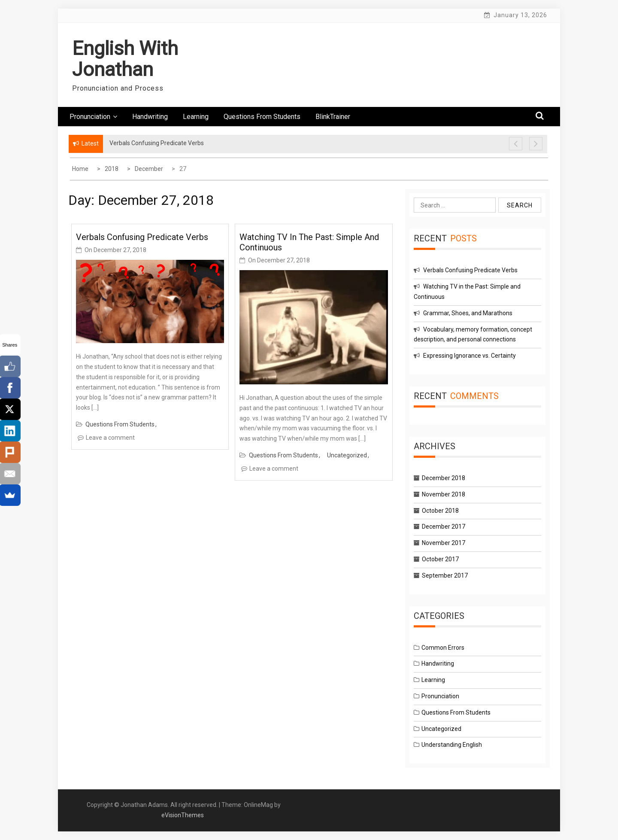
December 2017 (444, 527)
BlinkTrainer (333, 117)
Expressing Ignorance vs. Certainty (470, 356)
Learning (196, 117)
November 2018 (444, 494)
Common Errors (443, 648)
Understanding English (452, 745)
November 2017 (444, 543)
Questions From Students (262, 117)
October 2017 (440, 559)
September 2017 (445, 575)
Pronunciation (93, 117)
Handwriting (150, 117)
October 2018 (440, 511)
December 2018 (444, 478)
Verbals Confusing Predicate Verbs (142, 237)
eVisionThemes (183, 815)
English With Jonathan (125, 59)
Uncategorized (347, 455)
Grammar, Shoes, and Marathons (468, 313)
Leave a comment (110, 438)
